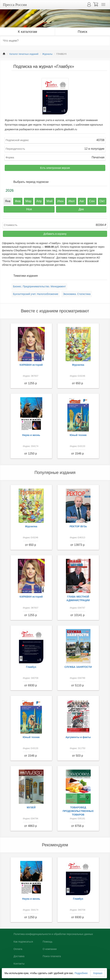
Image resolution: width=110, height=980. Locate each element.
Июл (72, 201)
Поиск (82, 32)
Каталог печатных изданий (24, 54)
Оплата (18, 949)
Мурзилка (78, 365)
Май (50, 201)
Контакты (19, 964)
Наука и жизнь (31, 435)
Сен (92, 201)
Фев (18, 201)
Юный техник (78, 435)
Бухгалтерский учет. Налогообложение (36, 294)
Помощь (48, 942)
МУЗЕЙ (31, 807)
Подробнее (81, 973)
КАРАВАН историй (31, 365)
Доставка (19, 956)
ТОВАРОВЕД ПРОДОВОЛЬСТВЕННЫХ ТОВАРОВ (78, 811)
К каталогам (27, 32)
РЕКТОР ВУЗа (78, 526)
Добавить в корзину (55, 234)
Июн (61, 201)
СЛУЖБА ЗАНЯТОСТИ (78, 667)
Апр (39, 201)
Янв (8, 201)
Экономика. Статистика (77, 294)
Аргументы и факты (78, 737)
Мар (28, 201)
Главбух (31, 667)
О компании (50, 949)
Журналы (47, 54)
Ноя (29, 209)
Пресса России (15, 5)
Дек (81, 209)
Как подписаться (23, 942)
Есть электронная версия (55, 168)
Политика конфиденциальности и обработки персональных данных (53, 934)
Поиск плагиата (52, 956)
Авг (82, 201)
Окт (102, 201)
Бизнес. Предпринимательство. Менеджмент (39, 286)
